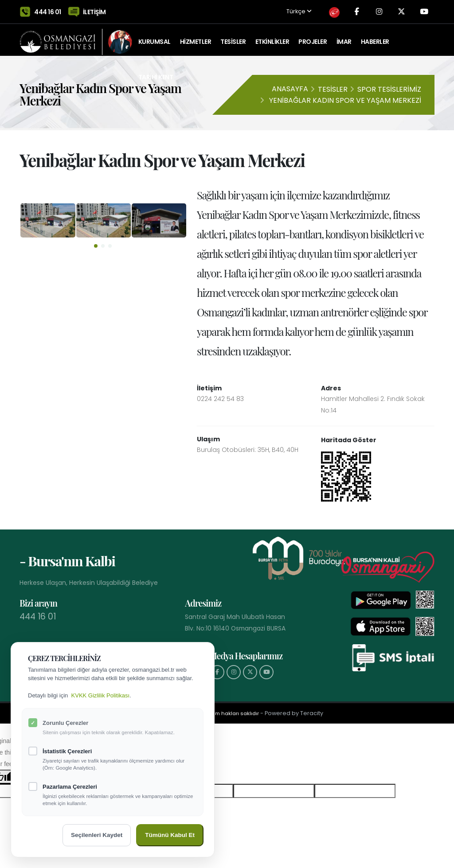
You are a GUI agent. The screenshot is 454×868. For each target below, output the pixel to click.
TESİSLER (233, 38)
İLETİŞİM (94, 10)
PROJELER (313, 38)
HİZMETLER (196, 38)
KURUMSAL (155, 38)
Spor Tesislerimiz (389, 89)
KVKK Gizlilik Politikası (100, 695)
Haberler (375, 38)
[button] (96, 246)
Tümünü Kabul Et (170, 835)
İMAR (344, 38)
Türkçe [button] (294, 10)
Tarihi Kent (156, 73)
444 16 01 (48, 10)
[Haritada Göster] (346, 476)
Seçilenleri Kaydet (97, 835)
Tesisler (333, 89)
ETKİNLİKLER (272, 38)
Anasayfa (290, 89)
